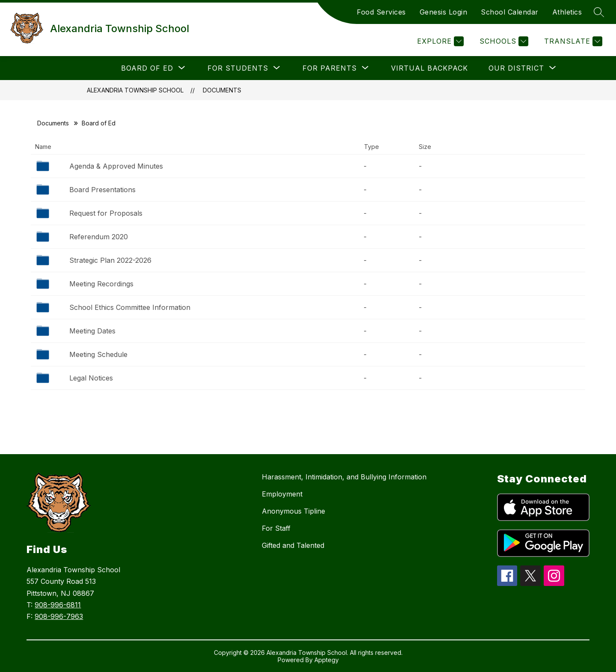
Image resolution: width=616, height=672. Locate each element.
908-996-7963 (59, 616)
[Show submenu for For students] (238, 68)
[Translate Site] (572, 41)
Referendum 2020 (99, 237)
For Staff (276, 528)
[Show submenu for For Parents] (330, 68)
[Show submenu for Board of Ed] (147, 68)
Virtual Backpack (429, 68)
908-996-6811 (58, 605)
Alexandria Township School (135, 90)
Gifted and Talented (293, 545)
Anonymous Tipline (293, 511)
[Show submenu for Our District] (516, 68)
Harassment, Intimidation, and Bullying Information (344, 477)
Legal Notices (91, 378)
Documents (222, 90)
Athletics (567, 12)
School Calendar (510, 12)
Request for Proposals (106, 213)
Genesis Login (444, 12)
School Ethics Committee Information (130, 307)
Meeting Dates (92, 331)
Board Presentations (102, 190)
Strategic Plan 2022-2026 (110, 260)
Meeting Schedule (98, 354)
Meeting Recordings (101, 284)
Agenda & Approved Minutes (116, 166)
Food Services (381, 12)
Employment (282, 494)
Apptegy (327, 660)
